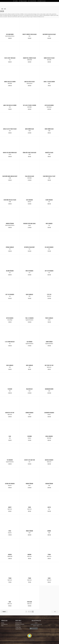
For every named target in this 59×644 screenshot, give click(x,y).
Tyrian (49, 555)
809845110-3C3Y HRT (10, 413)
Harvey (10, 507)
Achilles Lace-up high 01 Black (10, 129)
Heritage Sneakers (49, 460)
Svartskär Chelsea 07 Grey (49, 176)
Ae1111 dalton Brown (49, 105)
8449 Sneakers (30, 200)
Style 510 (49, 294)
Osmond (49, 531)
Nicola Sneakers (49, 436)
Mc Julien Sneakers (49, 247)
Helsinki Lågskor (10, 271)
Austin (49, 507)
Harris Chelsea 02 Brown (10, 82)
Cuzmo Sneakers (49, 200)
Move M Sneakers (29, 271)
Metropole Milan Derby (29, 247)
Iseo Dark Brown (10, 34)
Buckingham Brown (49, 389)
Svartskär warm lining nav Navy (10, 176)
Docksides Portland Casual (29, 224)
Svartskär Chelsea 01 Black (10, 200)
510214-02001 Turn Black (10, 58)
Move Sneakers (49, 224)
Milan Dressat (29, 389)
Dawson (10, 555)
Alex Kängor (30, 342)
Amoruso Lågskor (10, 224)
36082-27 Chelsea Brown (49, 82)
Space (10, 531)
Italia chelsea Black (30, 176)
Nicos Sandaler (10, 365)
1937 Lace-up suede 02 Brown (30, 105)
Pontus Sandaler (49, 318)
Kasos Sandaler (29, 294)
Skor (5, 9)
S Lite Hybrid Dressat (10, 342)
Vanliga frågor (18, 627)
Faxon (29, 507)
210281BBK (30, 436)
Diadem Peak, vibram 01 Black (29, 58)
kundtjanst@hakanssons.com (36, 624)
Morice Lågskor (30, 531)
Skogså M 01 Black (49, 153)
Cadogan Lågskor (49, 484)
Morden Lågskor (29, 484)
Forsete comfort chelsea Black (30, 34)
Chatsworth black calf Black (49, 34)
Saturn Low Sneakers (10, 484)
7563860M (10, 389)
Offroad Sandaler (10, 247)
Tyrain (10, 578)
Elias (10, 436)
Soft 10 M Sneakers (49, 271)
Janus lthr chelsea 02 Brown (10, 105)
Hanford (29, 555)
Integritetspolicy (19, 629)
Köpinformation (19, 623)
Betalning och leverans (20, 624)
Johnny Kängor (49, 342)
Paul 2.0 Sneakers (30, 318)
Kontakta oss (18, 626)
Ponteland (30, 602)
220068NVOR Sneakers (49, 413)
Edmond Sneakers (29, 413)
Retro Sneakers (10, 318)
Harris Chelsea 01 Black (49, 58)
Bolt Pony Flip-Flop (49, 365)
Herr (2, 9)
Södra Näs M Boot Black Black (29, 153)
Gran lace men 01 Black (30, 82)
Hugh (10, 602)
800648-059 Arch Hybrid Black (10, 153)
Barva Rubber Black (30, 129)
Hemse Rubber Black (49, 129)
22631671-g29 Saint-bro (30, 460)
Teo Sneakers (10, 460)
